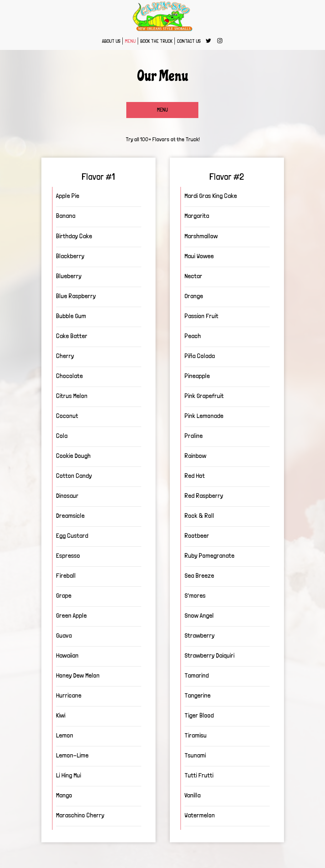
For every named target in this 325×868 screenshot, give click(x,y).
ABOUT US (111, 41)
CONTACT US (189, 41)
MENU (130, 41)
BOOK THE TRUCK (156, 41)
